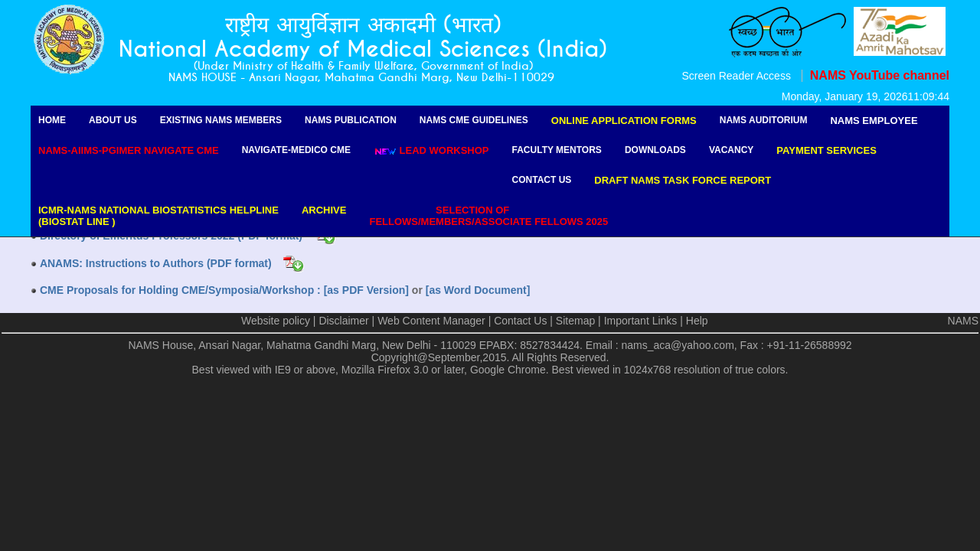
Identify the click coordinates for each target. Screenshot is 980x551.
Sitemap (575, 321)
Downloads (655, 150)
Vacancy (731, 150)
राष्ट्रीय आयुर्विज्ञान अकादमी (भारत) (363, 25)
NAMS (963, 321)
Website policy (276, 321)
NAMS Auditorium (764, 120)
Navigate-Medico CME (296, 150)
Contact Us (542, 180)
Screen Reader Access (736, 76)
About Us (113, 120)
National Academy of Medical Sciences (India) (363, 49)
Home (52, 120)
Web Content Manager (431, 321)
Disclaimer (343, 321)
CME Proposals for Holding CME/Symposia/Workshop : (182, 290)
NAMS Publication (351, 120)
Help (697, 321)
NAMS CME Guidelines (474, 120)
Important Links (641, 321)
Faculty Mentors (557, 150)
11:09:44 (929, 96)
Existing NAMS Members (221, 120)
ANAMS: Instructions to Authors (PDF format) (156, 263)
